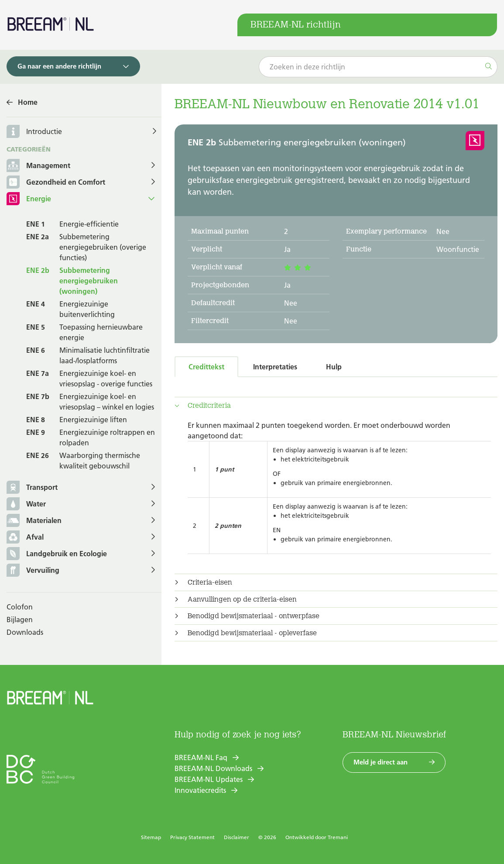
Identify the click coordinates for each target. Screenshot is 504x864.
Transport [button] (32, 488)
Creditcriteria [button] (209, 406)
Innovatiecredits (200, 790)
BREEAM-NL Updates (209, 779)
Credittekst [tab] (206, 367)
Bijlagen (20, 620)
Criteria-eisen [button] (210, 582)
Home (28, 102)
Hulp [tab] (334, 367)
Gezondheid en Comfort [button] (56, 183)
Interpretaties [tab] (275, 367)
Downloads (25, 632)
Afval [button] (25, 538)
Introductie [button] (44, 131)
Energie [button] (29, 199)
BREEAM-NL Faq (201, 757)
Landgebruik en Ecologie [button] (57, 554)
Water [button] (26, 504)
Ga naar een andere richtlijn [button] (59, 66)
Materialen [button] (34, 521)
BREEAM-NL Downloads (213, 768)
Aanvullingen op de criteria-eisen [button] (242, 599)
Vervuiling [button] (33, 571)
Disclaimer (237, 837)
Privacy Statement (192, 837)
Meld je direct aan (381, 762)
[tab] (336, 406)
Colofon (20, 607)
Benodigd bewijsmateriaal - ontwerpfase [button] (254, 616)
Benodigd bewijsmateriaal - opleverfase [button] (252, 633)
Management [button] (38, 166)
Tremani (338, 837)
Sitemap (151, 837)
